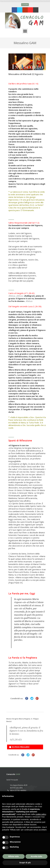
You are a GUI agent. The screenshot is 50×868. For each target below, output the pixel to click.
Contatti (25, 5)
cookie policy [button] (41, 814)
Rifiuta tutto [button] (14, 856)
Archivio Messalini (19, 746)
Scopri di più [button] (25, 863)
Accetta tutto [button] (36, 856)
